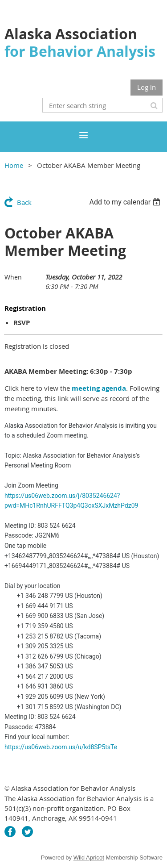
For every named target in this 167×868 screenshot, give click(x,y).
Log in (147, 87)
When (13, 277)
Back (24, 202)
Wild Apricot (89, 858)
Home (14, 165)
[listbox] (126, 202)
